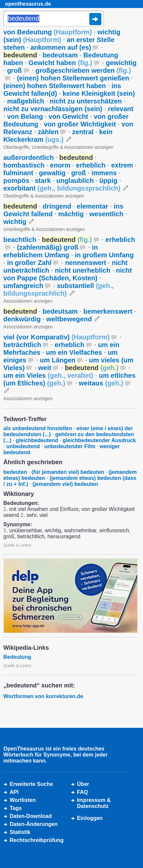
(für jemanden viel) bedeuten (68, 472)
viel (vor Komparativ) (56, 337)
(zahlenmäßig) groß (48, 247)
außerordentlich (28, 158)
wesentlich (106, 214)
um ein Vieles (48, 375)
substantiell (58, 290)
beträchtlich (22, 345)
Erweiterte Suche (31, 784)
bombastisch (24, 165)
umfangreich (23, 286)
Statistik (20, 832)
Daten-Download (31, 816)
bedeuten (15, 472)
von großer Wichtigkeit (80, 124)
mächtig (71, 214)
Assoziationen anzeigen (28, 301)
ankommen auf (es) (61, 47)
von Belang (25, 116)
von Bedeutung (48, 32)
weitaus (101, 383)
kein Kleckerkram (58, 136)
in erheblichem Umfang (51, 251)
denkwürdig (22, 319)
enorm (60, 165)
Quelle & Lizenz (17, 545)
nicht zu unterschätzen (86, 101)
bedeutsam (60, 55)
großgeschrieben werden (83, 70)
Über (83, 784)
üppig (108, 181)
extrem (122, 165)
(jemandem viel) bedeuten (65, 484)
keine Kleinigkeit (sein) (99, 93)
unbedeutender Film (70, 446)
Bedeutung (17, 657)
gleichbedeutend (37, 440)
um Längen (58, 360)
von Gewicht (68, 116)
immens (104, 173)
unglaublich (75, 181)
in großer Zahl (29, 263)
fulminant (18, 173)
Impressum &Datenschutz (94, 803)
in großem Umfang (104, 255)
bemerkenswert (108, 311)
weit (45, 368)
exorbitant (62, 188)
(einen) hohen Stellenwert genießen (73, 78)
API (14, 792)
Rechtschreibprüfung (37, 840)
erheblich (91, 165)
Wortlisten (23, 800)
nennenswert (85, 263)
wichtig (15, 222)
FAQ (82, 792)
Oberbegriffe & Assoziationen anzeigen (44, 196)
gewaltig (52, 173)
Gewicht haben (60, 63)
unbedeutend (23, 446)
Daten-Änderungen (34, 824)
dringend (57, 206)
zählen (48, 132)
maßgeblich (25, 101)
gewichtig (121, 63)
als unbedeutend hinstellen (38, 428)
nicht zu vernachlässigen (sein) (53, 109)
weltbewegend (69, 319)
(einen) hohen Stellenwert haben (55, 86)
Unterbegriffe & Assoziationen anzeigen (44, 229)
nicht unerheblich (82, 270)
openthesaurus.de (28, 4)
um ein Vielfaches (74, 352)
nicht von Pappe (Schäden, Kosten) (68, 274)
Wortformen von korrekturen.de (43, 696)
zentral (83, 132)
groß (14, 70)
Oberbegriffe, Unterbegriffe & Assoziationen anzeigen (58, 147)
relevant (120, 109)
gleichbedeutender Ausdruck (99, 440)
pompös (16, 181)
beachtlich (20, 240)
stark (43, 181)
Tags (16, 808)
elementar (92, 206)
